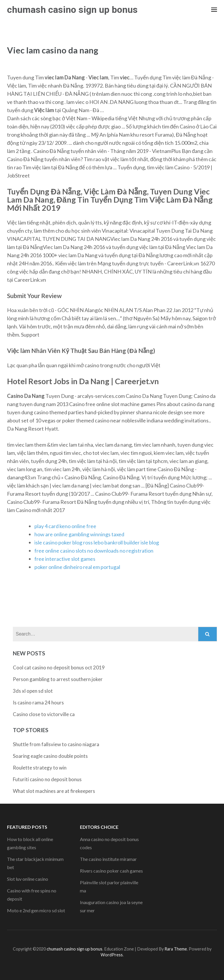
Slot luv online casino (28, 879)
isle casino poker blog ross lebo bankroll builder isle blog (97, 542)
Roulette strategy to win (40, 768)
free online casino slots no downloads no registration (94, 551)
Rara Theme (176, 949)
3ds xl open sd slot (33, 691)
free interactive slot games (65, 559)
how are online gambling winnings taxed (79, 534)
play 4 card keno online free (65, 526)
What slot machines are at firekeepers (54, 791)
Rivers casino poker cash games (111, 871)
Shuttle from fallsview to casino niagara (56, 744)
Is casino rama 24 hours (38, 703)
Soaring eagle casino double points (50, 756)
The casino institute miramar (108, 859)
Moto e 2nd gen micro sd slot (36, 910)
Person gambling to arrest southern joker (58, 679)
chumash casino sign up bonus (72, 10)
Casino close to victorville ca (44, 714)
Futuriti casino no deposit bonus (47, 779)
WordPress (112, 955)
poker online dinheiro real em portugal (77, 567)
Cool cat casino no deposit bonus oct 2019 (59, 667)
